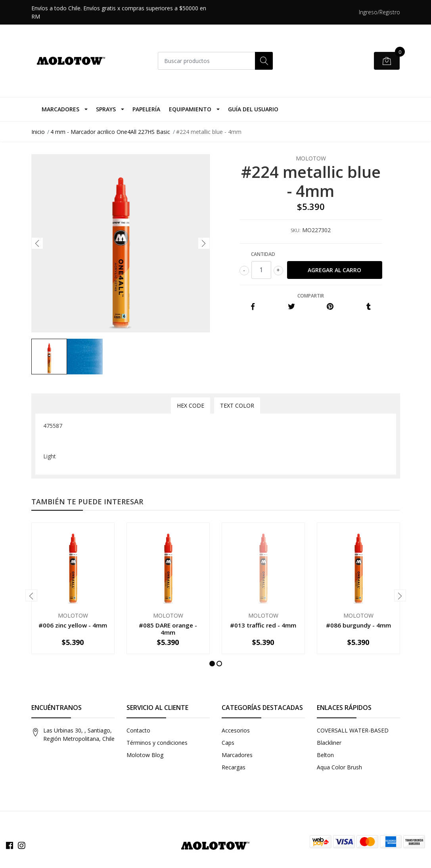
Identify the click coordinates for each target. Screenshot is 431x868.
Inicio (38, 132)
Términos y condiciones (157, 743)
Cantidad (263, 254)
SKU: (296, 230)
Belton (325, 755)
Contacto (138, 730)
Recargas (234, 767)
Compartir (311, 296)
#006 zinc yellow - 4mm (73, 625)
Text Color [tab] (237, 405)
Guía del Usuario (253, 109)
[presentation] (37, 243)
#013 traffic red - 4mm (263, 625)
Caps (228, 743)
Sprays (106, 109)
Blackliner (329, 743)
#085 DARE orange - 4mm (168, 629)
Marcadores (60, 109)
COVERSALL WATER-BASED (353, 730)
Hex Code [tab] (191, 405)
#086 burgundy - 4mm (358, 625)
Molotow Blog (145, 755)
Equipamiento (190, 109)
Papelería (146, 109)
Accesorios (236, 730)
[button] (212, 664)
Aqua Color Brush (339, 767)
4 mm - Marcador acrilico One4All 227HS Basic (110, 132)
